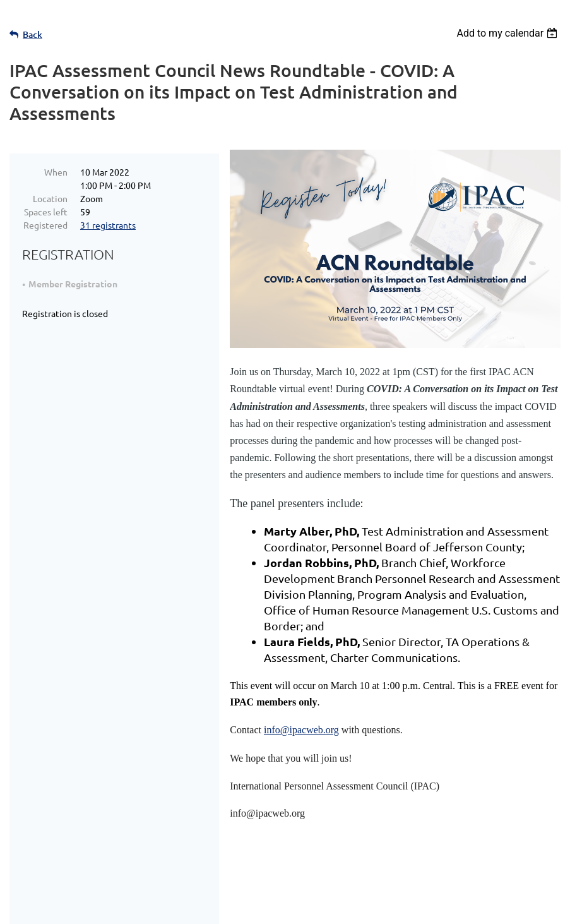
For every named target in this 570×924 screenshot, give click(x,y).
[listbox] (508, 33)
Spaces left (46, 212)
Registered (45, 225)
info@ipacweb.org (301, 730)
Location (50, 198)
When (56, 172)
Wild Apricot (410, 908)
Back (33, 34)
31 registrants (108, 225)
